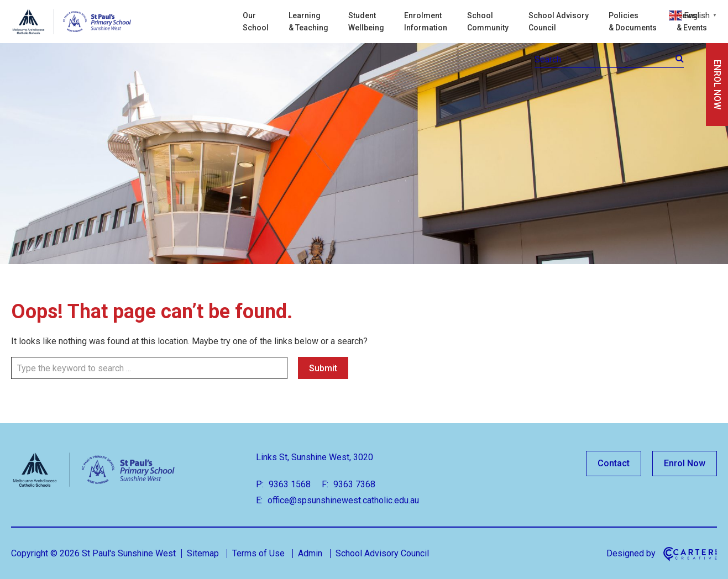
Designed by (631, 553)
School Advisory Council (559, 22)
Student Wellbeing (366, 22)
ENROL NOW (717, 85)
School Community (488, 22)
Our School (256, 22)
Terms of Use (258, 553)
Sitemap (203, 553)
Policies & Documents (633, 22)
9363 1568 (289, 484)
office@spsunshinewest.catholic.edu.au (342, 500)
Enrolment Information (426, 22)
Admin (310, 553)
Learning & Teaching (308, 22)
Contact (614, 463)
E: (259, 500)
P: (260, 484)
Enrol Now (685, 463)
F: (325, 484)
